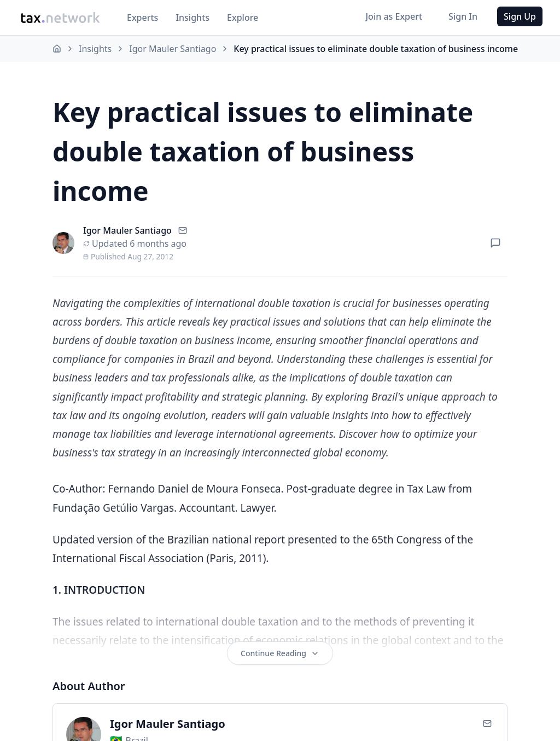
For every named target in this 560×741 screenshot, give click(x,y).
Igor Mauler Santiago (173, 49)
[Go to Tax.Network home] (60, 18)
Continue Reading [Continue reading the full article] (280, 654)
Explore (243, 18)
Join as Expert (394, 16)
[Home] (57, 49)
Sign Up (520, 16)
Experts (142, 18)
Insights (192, 18)
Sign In (463, 16)
